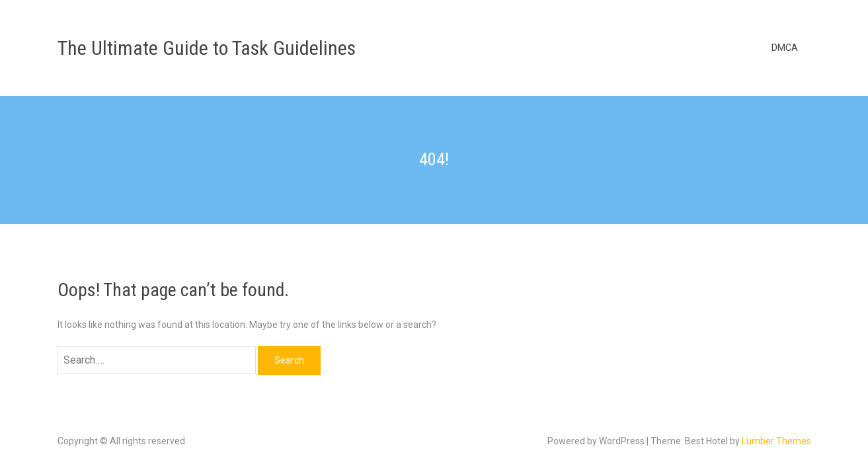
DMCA (785, 48)
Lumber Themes (776, 441)
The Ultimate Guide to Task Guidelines (207, 48)
